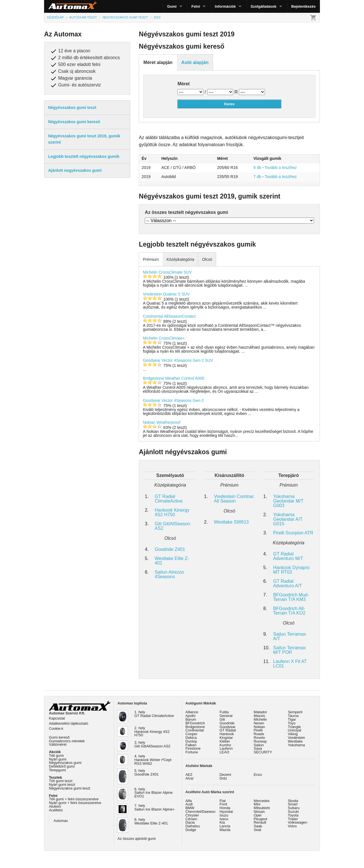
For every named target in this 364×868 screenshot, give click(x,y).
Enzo (258, 775)
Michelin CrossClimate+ (164, 338)
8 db (257, 168)
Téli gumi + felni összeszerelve (74, 799)
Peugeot (260, 819)
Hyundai (226, 812)
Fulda (224, 712)
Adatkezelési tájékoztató (69, 723)
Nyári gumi (58, 759)
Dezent (225, 775)
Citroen (191, 819)
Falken (191, 745)
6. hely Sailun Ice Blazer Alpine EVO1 (154, 793)
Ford (223, 804)
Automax (61, 821)
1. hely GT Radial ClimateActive (154, 714)
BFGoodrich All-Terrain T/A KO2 (289, 611)
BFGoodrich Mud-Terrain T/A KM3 (291, 597)
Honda (225, 808)
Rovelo (259, 738)
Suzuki (293, 812)
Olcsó (207, 259)
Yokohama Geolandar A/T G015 (288, 519)
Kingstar (226, 738)
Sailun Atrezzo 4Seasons (169, 574)
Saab (258, 826)
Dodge (191, 830)
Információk (225, 6)
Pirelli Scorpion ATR (293, 533)
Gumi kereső (59, 737)
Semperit (295, 712)
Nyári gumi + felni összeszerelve (75, 803)
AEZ (189, 775)
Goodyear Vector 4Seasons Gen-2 (173, 400)
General (226, 716)
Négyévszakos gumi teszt (70, 788)
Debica (191, 738)
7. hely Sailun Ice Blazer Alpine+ (155, 807)
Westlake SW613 (231, 522)
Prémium (151, 259)
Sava (258, 748)
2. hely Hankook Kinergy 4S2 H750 (152, 732)
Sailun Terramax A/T (290, 636)
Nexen (259, 723)
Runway (260, 741)
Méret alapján (158, 62)
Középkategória (180, 259)
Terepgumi (57, 770)
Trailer (293, 819)
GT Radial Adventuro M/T (288, 556)
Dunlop (191, 741)
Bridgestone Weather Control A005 (173, 378)
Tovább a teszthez (281, 168)
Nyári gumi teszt (62, 785)
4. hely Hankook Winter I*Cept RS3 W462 (153, 760)
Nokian (259, 727)
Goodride (227, 723)
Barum (191, 719)
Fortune (192, 752)
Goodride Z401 (170, 549)
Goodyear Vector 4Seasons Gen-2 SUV (178, 360)
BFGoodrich (195, 723)
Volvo (292, 826)
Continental (195, 730)
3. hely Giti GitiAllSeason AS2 (153, 744)
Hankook (227, 734)
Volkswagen (297, 822)
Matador (260, 712)
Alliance (192, 712)
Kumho (225, 745)
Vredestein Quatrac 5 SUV (166, 294)
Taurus (293, 716)
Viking (293, 734)
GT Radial (228, 730)
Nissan (259, 812)
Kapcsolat (57, 718)
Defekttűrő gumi (62, 766)
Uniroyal (294, 730)
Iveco (224, 819)
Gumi (172, 6)
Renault (260, 822)
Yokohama (296, 745)
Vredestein (296, 738)
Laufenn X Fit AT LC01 (290, 664)
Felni (196, 6)
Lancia (225, 826)
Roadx (259, 734)
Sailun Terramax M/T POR (290, 650)
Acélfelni (56, 810)
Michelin (260, 719)
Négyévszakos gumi (65, 763)
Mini (257, 804)
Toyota (293, 815)
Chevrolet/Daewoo (200, 812)
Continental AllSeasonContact (169, 316)
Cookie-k (56, 728)
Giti (222, 719)
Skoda (293, 801)
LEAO (224, 752)
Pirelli (258, 730)
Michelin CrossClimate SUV (167, 272)
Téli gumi (56, 756)
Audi (189, 804)
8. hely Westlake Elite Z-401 (151, 821)
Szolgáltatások (263, 6)
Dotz (223, 778)
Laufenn (226, 748)
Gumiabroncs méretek (67, 741)
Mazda (225, 830)
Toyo (292, 723)
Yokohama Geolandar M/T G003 (288, 501)
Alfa (189, 801)
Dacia (190, 822)
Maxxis (259, 716)
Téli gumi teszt (61, 781)
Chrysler (192, 815)
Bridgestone (195, 727)
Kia (222, 822)
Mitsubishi (262, 808)
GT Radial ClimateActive (169, 499)
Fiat (223, 801)
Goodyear (227, 727)
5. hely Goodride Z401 (147, 772)
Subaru (294, 808)
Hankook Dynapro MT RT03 (291, 570)
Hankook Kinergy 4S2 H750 (172, 512)
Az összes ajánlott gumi (136, 839)
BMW (190, 808)
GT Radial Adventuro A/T (288, 583)
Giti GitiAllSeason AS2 (172, 526)
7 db (257, 177)
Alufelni (55, 806)
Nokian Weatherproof (162, 422)
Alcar (190, 778)
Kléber (225, 741)
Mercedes (262, 801)
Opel (258, 815)
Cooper (191, 734)
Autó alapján (195, 62)
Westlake (295, 741)
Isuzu (224, 815)
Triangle (294, 727)
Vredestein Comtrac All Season (234, 499)
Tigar (292, 719)
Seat (257, 830)
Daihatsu (193, 826)
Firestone (193, 748)
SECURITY (263, 752)
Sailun (259, 745)
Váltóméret (58, 744)
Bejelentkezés (303, 6)
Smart (293, 804)
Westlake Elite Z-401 (172, 561)
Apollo (191, 716)
